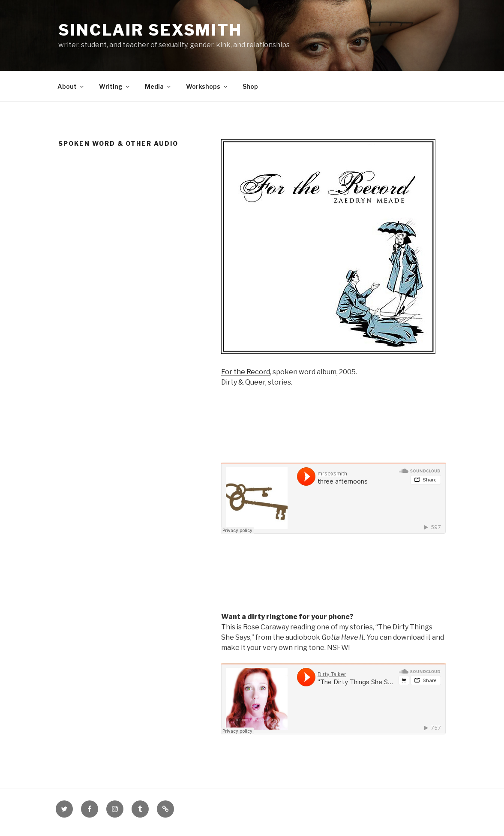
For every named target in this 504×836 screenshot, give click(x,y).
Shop (250, 86)
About (71, 86)
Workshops (207, 86)
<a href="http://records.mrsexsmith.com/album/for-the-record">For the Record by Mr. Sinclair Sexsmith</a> (333, 573)
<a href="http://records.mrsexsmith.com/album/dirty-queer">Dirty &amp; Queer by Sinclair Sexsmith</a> (333, 424)
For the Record (246, 372)
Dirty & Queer (243, 382)
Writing (115, 86)
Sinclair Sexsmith (150, 30)
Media (158, 86)
